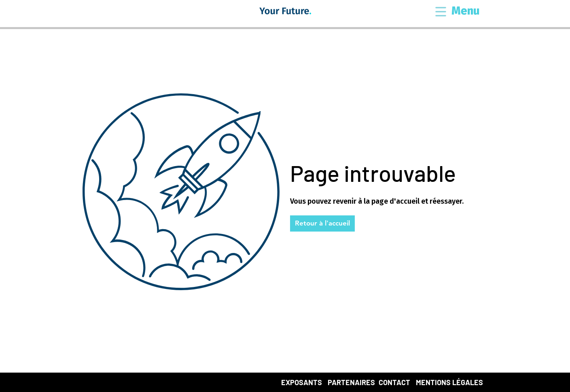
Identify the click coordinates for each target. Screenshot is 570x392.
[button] (441, 12)
